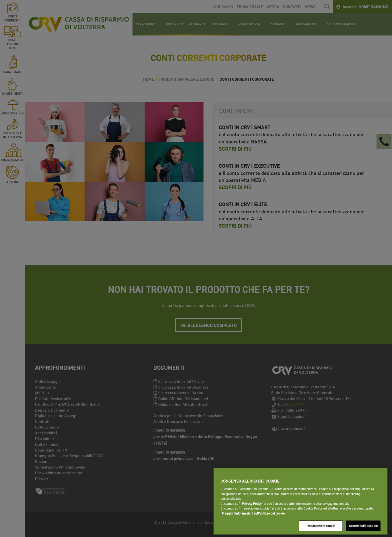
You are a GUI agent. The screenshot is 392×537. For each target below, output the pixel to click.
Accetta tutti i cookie (363, 526)
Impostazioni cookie (321, 526)
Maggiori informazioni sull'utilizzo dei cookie (253, 513)
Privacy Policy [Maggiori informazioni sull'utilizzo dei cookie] (252, 503)
